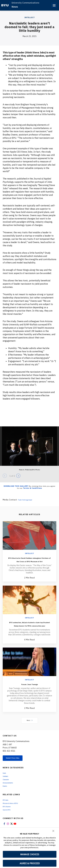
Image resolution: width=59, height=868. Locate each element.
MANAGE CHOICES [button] (30, 854)
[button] (53, 831)
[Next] (18, 476)
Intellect (30, 17)
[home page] (5, 5)
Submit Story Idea (17, 765)
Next (30, 727)
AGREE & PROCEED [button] (30, 863)
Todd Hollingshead (27, 500)
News (15, 7)
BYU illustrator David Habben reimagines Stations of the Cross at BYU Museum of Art (30, 561)
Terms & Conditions (33, 488)
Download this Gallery (16, 486)
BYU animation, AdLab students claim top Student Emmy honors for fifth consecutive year (30, 629)
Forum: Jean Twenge (30, 691)
